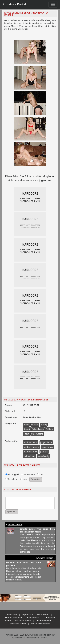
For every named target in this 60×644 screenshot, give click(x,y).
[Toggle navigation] (53, 4)
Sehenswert (28, 474)
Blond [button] (26, 425)
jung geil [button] (44, 452)
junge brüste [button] (48, 447)
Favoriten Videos (18, 624)
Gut (40, 474)
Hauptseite (12, 614)
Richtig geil (12, 474)
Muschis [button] (35, 425)
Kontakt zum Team (14, 617)
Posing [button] (44, 425)
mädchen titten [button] (31, 452)
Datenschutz (43, 614)
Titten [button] (26, 434)
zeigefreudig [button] (44, 456)
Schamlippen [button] (38, 429)
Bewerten (36, 479)
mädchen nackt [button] (31, 442)
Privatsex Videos (23, 621)
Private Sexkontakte (40, 624)
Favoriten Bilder (43, 621)
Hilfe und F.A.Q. (34, 617)
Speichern (12, 511)
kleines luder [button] (29, 456)
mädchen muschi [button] (31, 447)
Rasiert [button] (27, 429)
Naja (24, 479)
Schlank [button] (50, 429)
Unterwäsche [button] (37, 434)
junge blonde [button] (46, 442)
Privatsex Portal (14, 4)
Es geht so (12, 479)
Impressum (27, 614)
